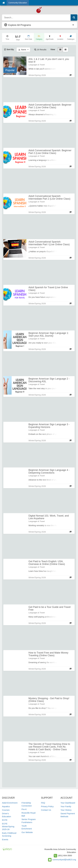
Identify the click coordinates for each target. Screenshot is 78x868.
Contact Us (46, 810)
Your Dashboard (68, 803)
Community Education (18, 3)
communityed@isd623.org (64, 860)
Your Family (66, 806)
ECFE (5, 820)
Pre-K (24, 809)
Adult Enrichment (10, 803)
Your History (66, 810)
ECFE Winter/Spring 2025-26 (8, 827)
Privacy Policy (47, 806)
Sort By (9, 49)
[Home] (4, 3)
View (53, 49)
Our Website (27, 832)
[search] (36, 17)
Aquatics (6, 806)
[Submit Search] (74, 17)
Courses (6, 810)
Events (5, 839)
